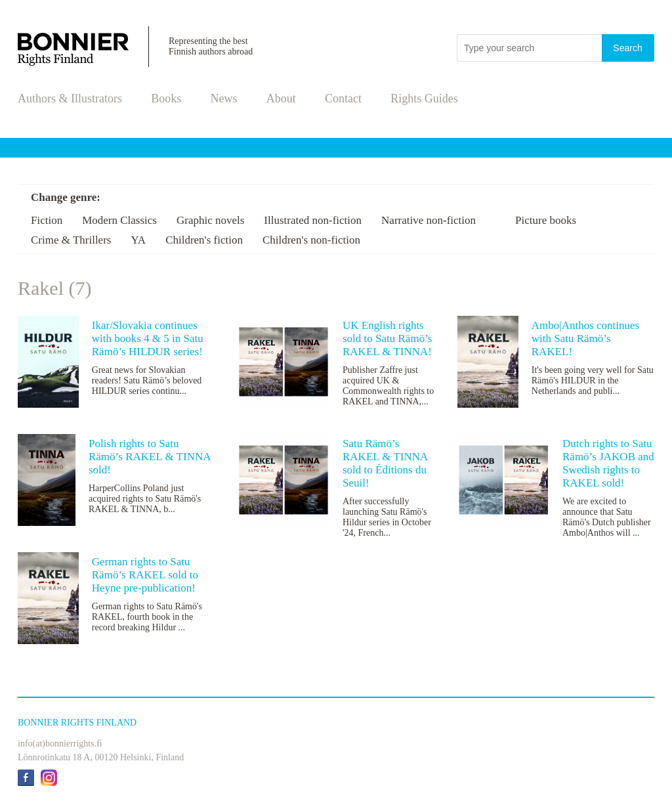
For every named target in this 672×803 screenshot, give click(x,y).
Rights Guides (424, 98)
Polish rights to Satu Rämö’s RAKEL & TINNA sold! (150, 457)
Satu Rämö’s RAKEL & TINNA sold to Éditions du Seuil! (385, 463)
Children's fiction (204, 240)
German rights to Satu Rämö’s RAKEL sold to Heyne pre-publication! (145, 575)
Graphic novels (210, 220)
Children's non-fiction (311, 240)
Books (166, 98)
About (281, 98)
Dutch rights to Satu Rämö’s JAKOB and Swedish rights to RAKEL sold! (608, 463)
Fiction (47, 220)
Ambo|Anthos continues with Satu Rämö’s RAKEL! (585, 338)
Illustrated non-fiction (313, 220)
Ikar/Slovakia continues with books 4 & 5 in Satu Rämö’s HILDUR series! (148, 338)
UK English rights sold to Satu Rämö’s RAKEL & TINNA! (387, 338)
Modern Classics (119, 220)
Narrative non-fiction (429, 220)
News (224, 98)
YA (138, 240)
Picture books (546, 220)
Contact (343, 98)
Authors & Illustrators (70, 98)
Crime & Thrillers (71, 240)
